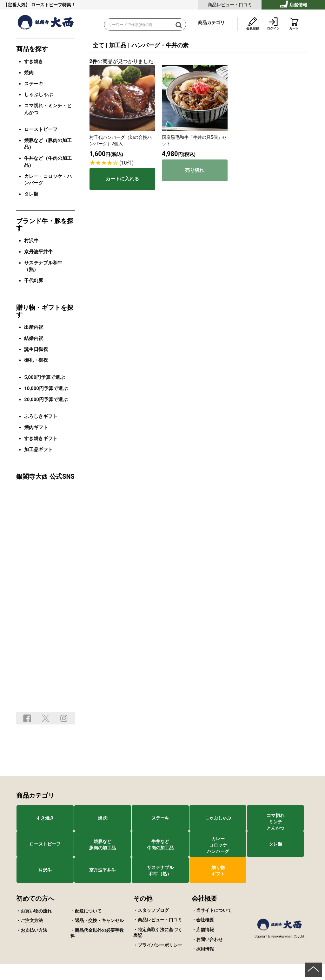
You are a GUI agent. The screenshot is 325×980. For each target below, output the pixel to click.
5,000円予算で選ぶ (44, 377)
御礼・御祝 (36, 360)
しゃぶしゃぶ (38, 94)
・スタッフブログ (151, 910)
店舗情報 (293, 4)
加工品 (118, 45)
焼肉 (29, 73)
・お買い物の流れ (34, 911)
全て (98, 45)
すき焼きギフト (41, 438)
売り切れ (195, 170)
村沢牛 (31, 241)
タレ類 (31, 194)
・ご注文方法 (30, 920)
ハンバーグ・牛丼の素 (160, 45)
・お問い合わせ (207, 939)
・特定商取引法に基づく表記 (158, 932)
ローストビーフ (41, 129)
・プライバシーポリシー (158, 945)
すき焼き (34, 62)
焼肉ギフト (36, 427)
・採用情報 (203, 949)
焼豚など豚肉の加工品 (103, 845)
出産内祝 (34, 327)
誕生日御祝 (36, 349)
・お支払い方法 (32, 930)
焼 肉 (103, 818)
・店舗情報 (203, 930)
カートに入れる (122, 179)
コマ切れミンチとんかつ (275, 822)
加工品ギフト (38, 450)
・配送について (86, 911)
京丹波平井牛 (38, 252)
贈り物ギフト (218, 871)
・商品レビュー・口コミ (158, 920)
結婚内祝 (34, 338)
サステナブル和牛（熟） (160, 871)
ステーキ (34, 84)
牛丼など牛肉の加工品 (160, 845)
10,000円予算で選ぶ (46, 388)
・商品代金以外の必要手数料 (97, 933)
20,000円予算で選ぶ (46, 399)
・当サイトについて (212, 910)
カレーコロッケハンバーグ (218, 845)
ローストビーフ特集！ (53, 5)
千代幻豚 (34, 281)
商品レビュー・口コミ (230, 5)
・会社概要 (203, 920)
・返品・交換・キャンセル (97, 920)
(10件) (126, 163)
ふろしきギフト (41, 416)
